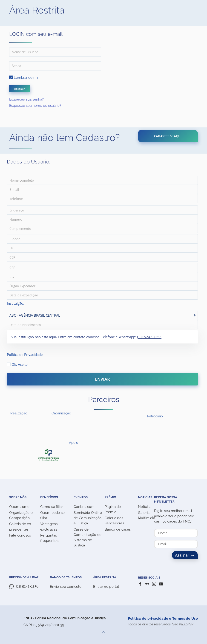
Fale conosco (20, 535)
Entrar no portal (106, 587)
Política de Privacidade (25, 354)
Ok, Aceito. (18, 364)
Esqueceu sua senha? (26, 99)
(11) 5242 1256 (149, 337)
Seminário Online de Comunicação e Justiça (88, 518)
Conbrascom (84, 507)
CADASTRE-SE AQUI (168, 136)
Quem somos (20, 507)
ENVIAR (102, 379)
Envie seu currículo (66, 587)
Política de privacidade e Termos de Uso (163, 619)
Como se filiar (52, 507)
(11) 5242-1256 (27, 586)
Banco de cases (118, 529)
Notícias (145, 507)
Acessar (20, 89)
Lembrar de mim (25, 78)
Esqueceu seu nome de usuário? (35, 106)
